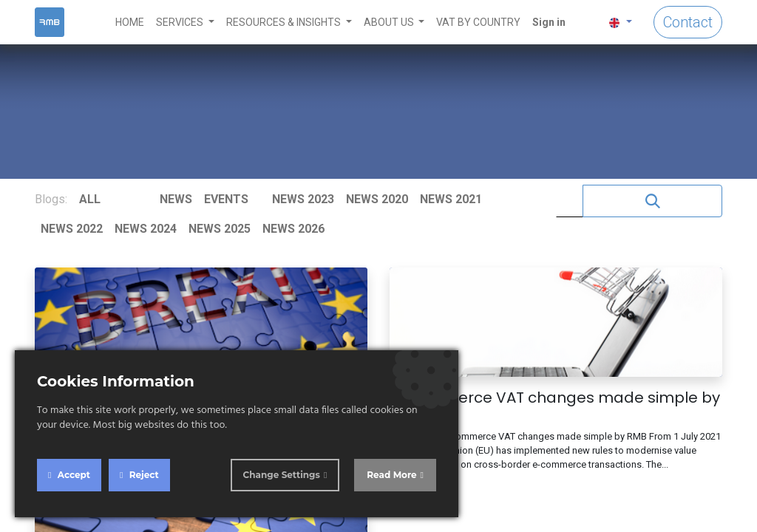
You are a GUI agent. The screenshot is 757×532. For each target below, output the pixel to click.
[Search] (652, 201)
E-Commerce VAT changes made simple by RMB (555, 406)
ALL (90, 199)
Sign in (549, 22)
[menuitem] (130, 23)
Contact (688, 22)
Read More (391, 475)
